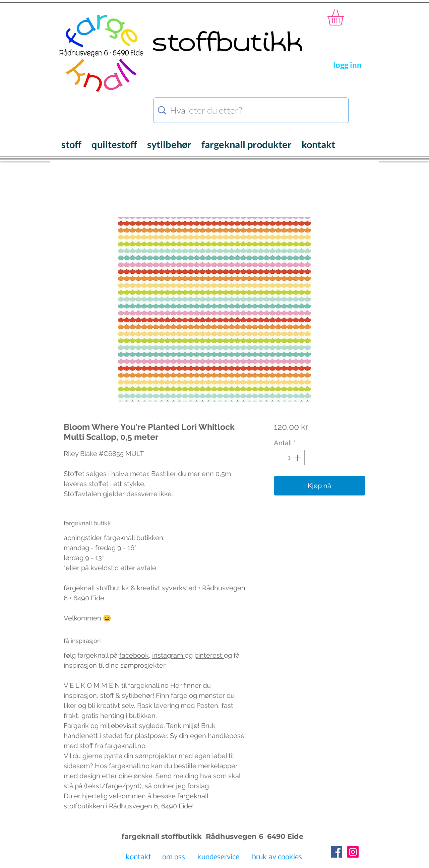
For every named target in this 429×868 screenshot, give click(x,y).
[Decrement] (281, 458)
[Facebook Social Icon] (336, 852)
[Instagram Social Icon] (353, 852)
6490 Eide (284, 836)
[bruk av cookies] (277, 858)
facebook (134, 655)
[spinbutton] (289, 458)
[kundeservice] (218, 858)
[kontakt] (138, 858)
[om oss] (173, 858)
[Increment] (298, 458)
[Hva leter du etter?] (252, 110)
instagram (168, 655)
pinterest (209, 655)
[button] (345, 17)
